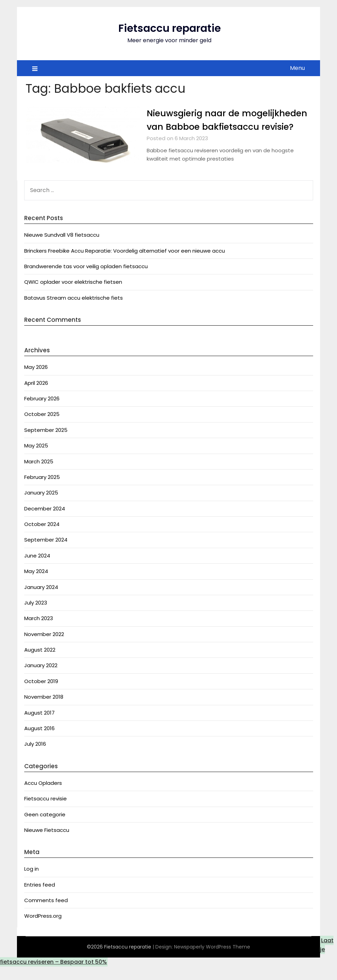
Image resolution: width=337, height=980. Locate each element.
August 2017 (39, 726)
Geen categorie (45, 828)
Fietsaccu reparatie (170, 28)
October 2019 (41, 695)
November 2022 (44, 648)
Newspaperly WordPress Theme (212, 960)
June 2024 (37, 569)
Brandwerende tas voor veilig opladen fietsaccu (86, 280)
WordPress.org (43, 929)
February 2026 (42, 412)
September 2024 (46, 553)
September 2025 (46, 443)
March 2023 (39, 632)
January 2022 (41, 679)
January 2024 (41, 601)
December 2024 (45, 522)
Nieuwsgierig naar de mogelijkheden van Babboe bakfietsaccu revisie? (210, 127)
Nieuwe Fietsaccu (47, 843)
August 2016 (39, 742)
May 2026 (36, 380)
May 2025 (36, 459)
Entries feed (40, 898)
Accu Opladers (43, 796)
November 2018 (44, 710)
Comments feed (46, 914)
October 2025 (42, 428)
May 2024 (36, 585)
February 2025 (42, 491)
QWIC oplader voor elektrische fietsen (73, 295)
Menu (297, 68)
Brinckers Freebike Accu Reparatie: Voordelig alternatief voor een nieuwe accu (125, 264)
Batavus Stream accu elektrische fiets (74, 311)
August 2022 (40, 663)
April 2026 (36, 396)
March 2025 (39, 475)
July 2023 (36, 616)
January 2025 (41, 506)
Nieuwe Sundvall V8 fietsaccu (62, 248)
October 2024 (42, 538)
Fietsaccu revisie (45, 812)
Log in (31, 882)
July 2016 (35, 757)
